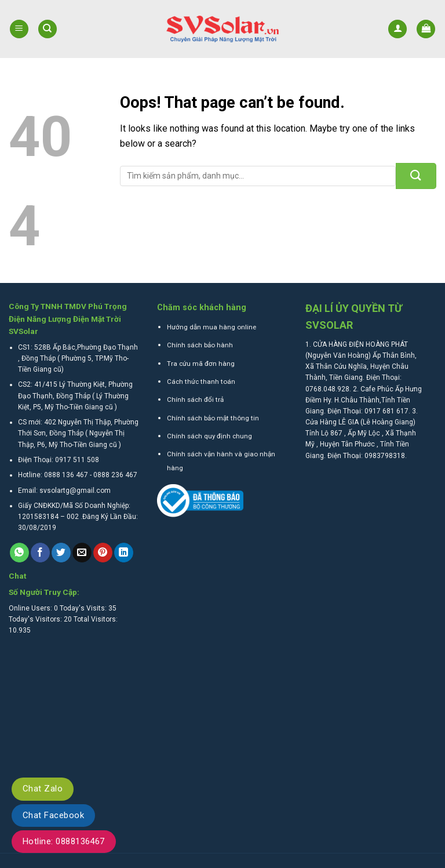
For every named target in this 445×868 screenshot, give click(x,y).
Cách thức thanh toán (201, 382)
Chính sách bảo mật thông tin (213, 418)
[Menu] (19, 29)
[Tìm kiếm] (48, 29)
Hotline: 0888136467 (64, 841)
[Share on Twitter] (61, 553)
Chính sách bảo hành (200, 345)
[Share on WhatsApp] (19, 553)
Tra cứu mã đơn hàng (201, 364)
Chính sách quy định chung (209, 436)
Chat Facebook (53, 815)
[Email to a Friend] (82, 553)
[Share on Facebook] (40, 553)
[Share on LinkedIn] (124, 553)
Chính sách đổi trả (195, 400)
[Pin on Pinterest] (103, 553)
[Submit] (416, 176)
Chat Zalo (43, 789)
